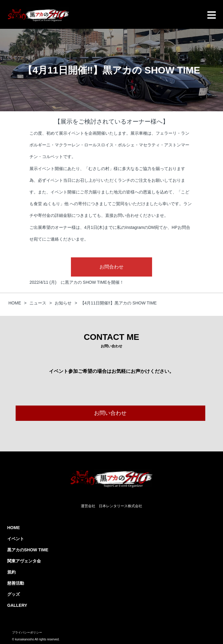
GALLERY (17, 605)
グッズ (14, 594)
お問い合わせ (110, 413)
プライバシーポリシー (27, 632)
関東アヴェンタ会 (24, 561)
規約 (11, 572)
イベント (16, 539)
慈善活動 (16, 583)
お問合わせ (112, 267)
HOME (14, 528)
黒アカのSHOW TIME (28, 550)
